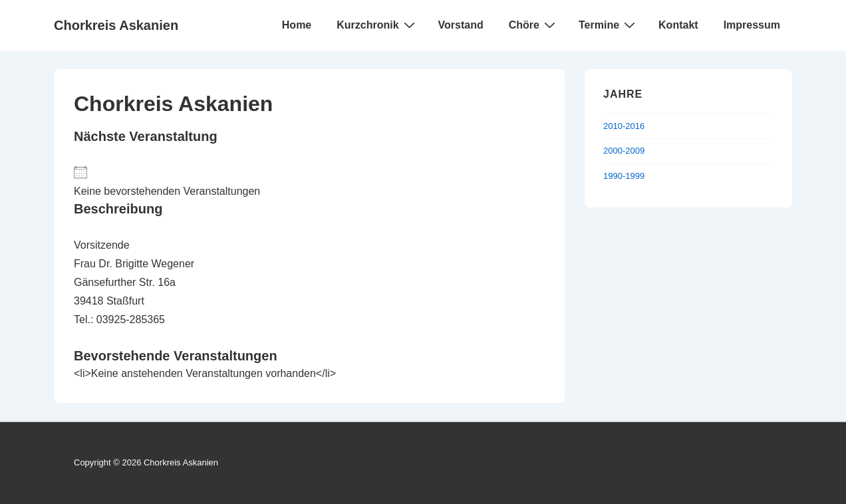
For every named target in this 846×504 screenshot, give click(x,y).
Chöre (534, 25)
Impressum (752, 25)
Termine (609, 25)
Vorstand (461, 25)
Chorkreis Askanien (116, 25)
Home (297, 25)
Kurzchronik (377, 25)
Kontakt (678, 25)
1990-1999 (624, 176)
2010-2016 (624, 126)
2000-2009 (624, 151)
